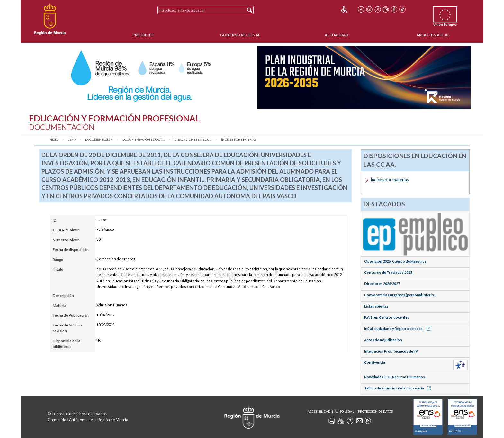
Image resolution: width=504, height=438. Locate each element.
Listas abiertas (376, 306)
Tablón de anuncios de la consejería (399, 388)
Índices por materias (239, 140)
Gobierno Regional (240, 35)
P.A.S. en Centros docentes (387, 317)
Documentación (99, 140)
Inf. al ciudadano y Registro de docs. (398, 329)
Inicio (53, 140)
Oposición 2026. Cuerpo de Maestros (395, 261)
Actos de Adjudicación (383, 340)
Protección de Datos (375, 411)
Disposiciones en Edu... (193, 140)
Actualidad (336, 35)
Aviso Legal (344, 411)
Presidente (144, 35)
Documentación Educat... (144, 140)
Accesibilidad (319, 411)
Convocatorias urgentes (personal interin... (401, 295)
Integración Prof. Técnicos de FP (391, 351)
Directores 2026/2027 (382, 284)
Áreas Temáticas (433, 35)
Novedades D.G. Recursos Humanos (395, 377)
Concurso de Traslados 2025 (388, 272)
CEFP (72, 140)
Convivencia (375, 362)
